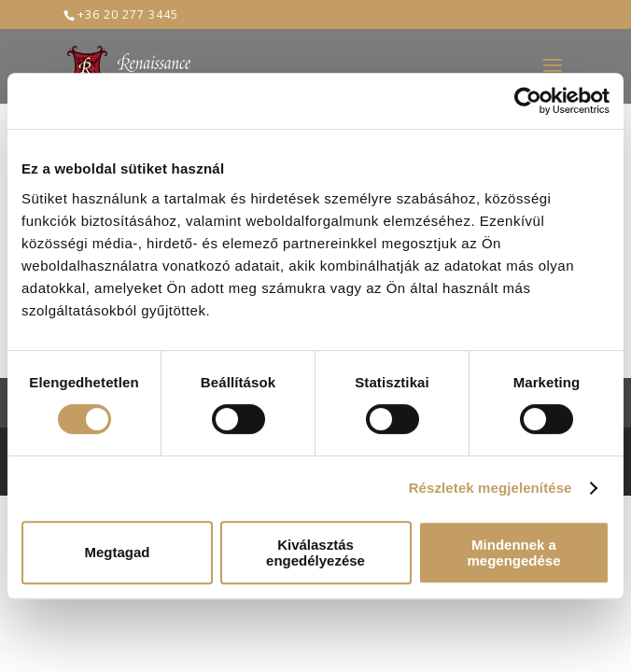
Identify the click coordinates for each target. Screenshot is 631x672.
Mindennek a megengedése (513, 553)
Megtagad (117, 552)
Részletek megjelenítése (491, 488)
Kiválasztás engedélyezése (315, 553)
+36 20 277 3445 (128, 14)
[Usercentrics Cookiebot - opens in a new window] (528, 101)
